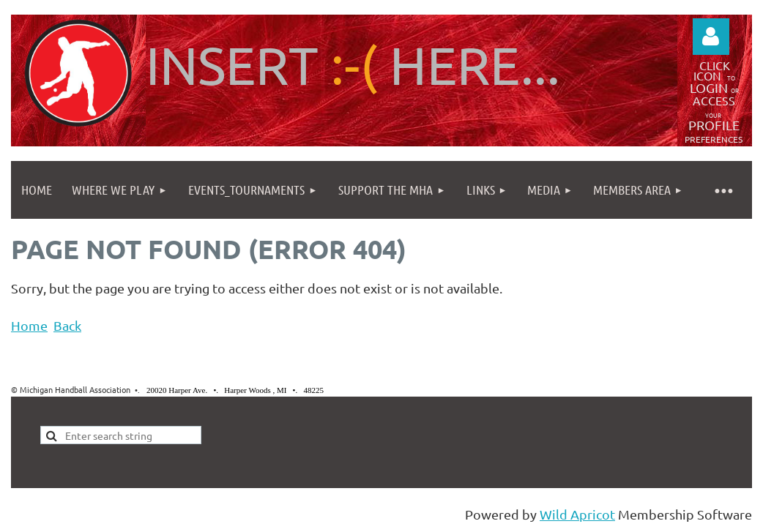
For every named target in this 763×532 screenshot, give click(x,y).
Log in (711, 37)
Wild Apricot (577, 514)
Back (67, 325)
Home (29, 325)
